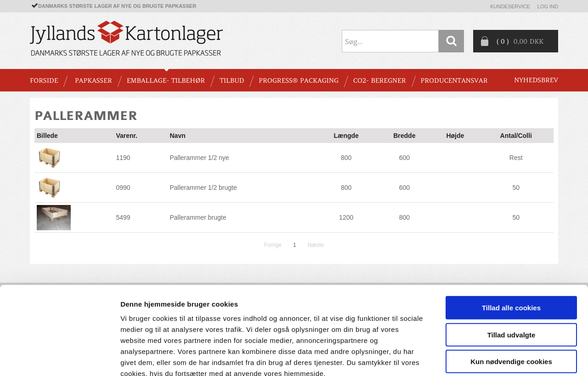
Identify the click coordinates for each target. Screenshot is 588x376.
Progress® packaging (299, 80)
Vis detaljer (478, 358)
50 (516, 188)
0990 (123, 188)
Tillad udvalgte (512, 282)
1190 (123, 158)
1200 (346, 217)
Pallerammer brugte (198, 217)
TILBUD (232, 80)
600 (404, 158)
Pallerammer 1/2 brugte (203, 188)
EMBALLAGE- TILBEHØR (166, 80)
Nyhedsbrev (536, 80)
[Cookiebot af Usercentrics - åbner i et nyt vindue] (59, 358)
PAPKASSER (93, 80)
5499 (123, 217)
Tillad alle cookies (511, 255)
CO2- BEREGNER (380, 80)
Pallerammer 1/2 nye (199, 158)
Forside (44, 80)
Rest (516, 158)
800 (346, 158)
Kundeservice (510, 6)
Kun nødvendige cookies (511, 309)
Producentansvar (454, 80)
